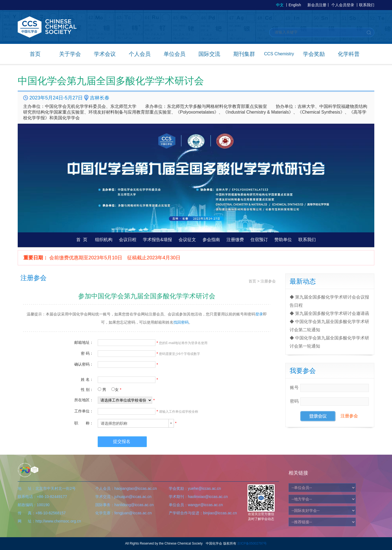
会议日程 (128, 240)
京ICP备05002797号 (252, 543)
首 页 (82, 240)
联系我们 (367, 5)
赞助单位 (283, 240)
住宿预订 (259, 240)
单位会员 (174, 54)
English (295, 5)
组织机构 (104, 240)
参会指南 (211, 240)
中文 (280, 5)
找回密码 (181, 322)
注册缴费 (235, 240)
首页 (35, 54)
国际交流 (209, 54)
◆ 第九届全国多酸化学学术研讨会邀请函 (329, 313)
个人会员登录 (343, 5)
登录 (259, 314)
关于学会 (70, 54)
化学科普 (349, 54)
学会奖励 (314, 54)
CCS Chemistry (279, 54)
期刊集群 (244, 54)
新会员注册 (317, 5)
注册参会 (268, 281)
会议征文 (187, 240)
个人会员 (140, 54)
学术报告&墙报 (157, 240)
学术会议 (105, 54)
